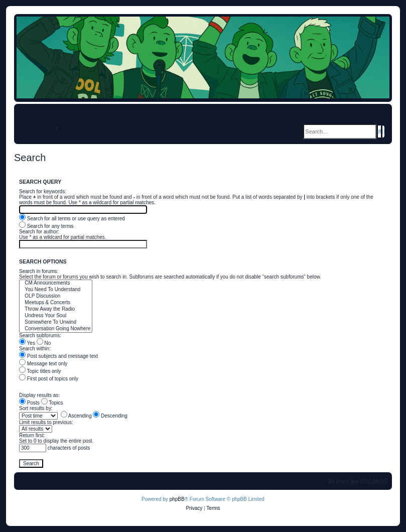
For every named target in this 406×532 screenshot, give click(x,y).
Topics (52, 403)
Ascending (76, 416)
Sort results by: (36, 408)
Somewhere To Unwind (56, 322)
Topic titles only (40, 371)
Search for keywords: (43, 191)
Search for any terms (46, 226)
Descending (110, 416)
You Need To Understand (56, 290)
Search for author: (39, 232)
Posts (29, 403)
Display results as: (39, 395)
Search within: (35, 349)
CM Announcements (56, 283)
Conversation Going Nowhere (56, 329)
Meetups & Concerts (56, 303)
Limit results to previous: (46, 422)
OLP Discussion (56, 296)
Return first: (32, 435)
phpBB (177, 499)
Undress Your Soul (56, 316)
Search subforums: (40, 336)
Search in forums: (39, 271)
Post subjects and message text (58, 356)
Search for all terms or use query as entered (72, 219)
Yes (27, 343)
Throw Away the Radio (56, 309)
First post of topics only (49, 379)
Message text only (43, 364)
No (44, 343)
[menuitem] (94, 113)
